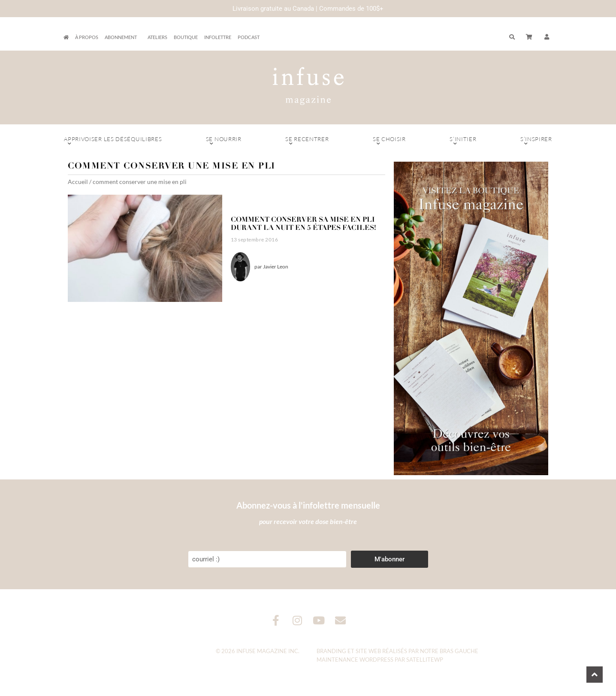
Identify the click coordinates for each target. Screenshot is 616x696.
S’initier (463, 141)
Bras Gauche (459, 651)
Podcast (249, 37)
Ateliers (157, 37)
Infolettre (218, 37)
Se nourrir (224, 141)
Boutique (186, 37)
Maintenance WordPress (355, 660)
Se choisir (389, 141)
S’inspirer (536, 141)
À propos (87, 37)
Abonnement (123, 37)
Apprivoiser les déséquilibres (113, 141)
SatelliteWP (425, 660)
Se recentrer (307, 141)
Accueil (78, 182)
